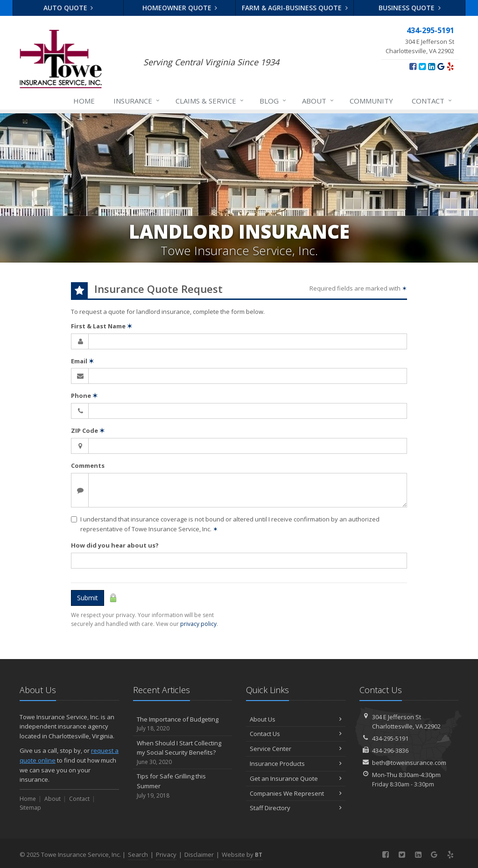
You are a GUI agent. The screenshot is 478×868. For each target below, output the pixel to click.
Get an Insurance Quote (296, 778)
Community (371, 101)
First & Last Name (102, 326)
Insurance (137, 101)
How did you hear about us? (115, 545)
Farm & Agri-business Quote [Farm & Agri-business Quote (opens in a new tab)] (295, 8)
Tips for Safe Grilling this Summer (183, 786)
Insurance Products (296, 764)
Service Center (296, 749)
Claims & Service (210, 101)
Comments (88, 465)
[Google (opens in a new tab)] (441, 66)
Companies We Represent (296, 793)
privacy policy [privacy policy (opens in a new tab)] (198, 624)
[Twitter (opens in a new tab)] (422, 66)
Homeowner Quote (180, 8)
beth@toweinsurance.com (409, 763)
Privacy (166, 854)
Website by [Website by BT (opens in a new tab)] (242, 854)
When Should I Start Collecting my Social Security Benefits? (183, 753)
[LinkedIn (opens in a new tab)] (432, 66)
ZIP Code (88, 431)
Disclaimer (199, 854)
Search (138, 854)
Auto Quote (68, 8)
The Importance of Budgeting (183, 724)
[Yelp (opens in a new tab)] (450, 66)
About (318, 101)
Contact (432, 101)
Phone (84, 396)
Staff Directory (296, 808)
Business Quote (410, 8)
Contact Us (296, 734)
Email (82, 361)
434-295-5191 (390, 738)
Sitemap (30, 808)
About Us (296, 719)
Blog (273, 101)
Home (84, 101)
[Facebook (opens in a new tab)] (413, 66)
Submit (88, 598)
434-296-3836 (390, 750)
